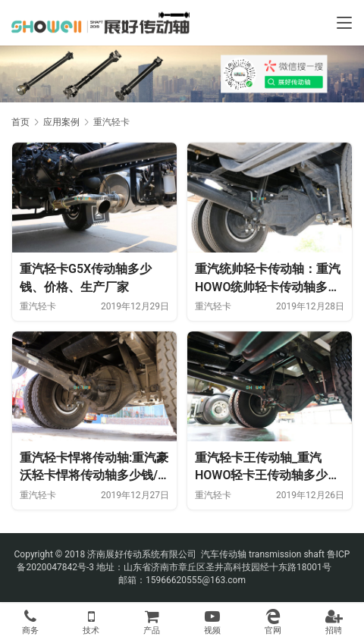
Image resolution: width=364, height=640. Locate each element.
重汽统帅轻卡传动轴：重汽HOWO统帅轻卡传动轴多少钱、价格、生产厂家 (268, 279)
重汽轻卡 (38, 306)
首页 (20, 122)
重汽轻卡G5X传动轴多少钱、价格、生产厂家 (86, 278)
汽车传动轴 (223, 554)
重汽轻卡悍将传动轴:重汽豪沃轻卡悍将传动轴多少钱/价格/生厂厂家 (94, 467)
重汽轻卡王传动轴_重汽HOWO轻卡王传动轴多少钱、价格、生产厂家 (261, 467)
